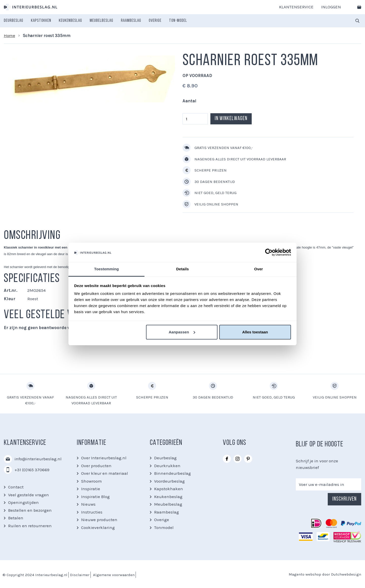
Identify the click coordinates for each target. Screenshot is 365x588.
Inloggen (331, 7)
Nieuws (88, 504)
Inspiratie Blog (95, 497)
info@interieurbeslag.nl (38, 459)
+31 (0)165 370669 (32, 470)
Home (9, 35)
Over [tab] (259, 269)
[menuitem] (14, 21)
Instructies (92, 512)
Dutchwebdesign (346, 574)
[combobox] (357, 21)
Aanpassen (182, 332)
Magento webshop (305, 574)
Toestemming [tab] (106, 269)
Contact (16, 487)
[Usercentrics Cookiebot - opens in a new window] (269, 252)
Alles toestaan (255, 332)
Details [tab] (182, 269)
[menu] (95, 21)
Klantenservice (296, 7)
